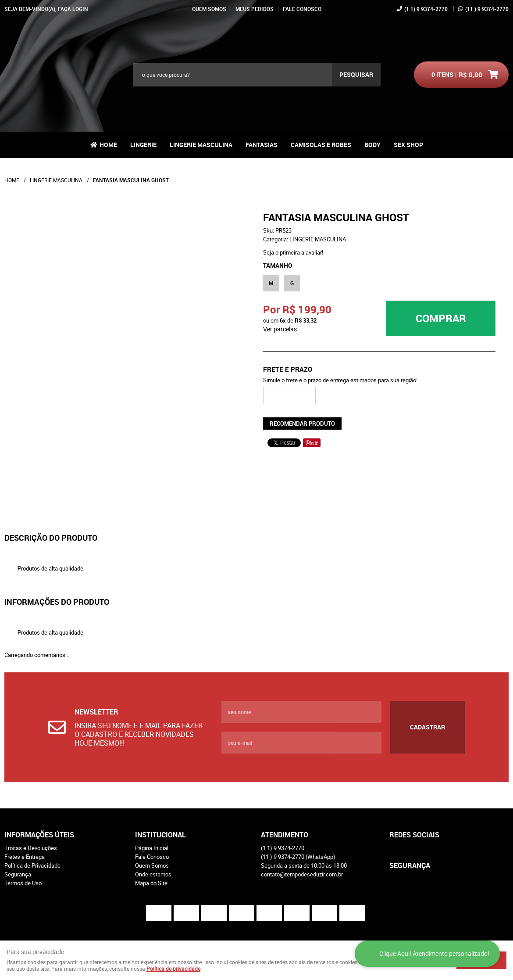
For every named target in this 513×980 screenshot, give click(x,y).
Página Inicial (152, 848)
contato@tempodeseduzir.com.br (302, 874)
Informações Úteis (39, 835)
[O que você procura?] (356, 75)
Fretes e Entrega (25, 857)
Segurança (18, 874)
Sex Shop (408, 145)
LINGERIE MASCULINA (201, 145)
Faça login (73, 9)
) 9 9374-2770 (487, 9)
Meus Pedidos (255, 9)
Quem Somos (209, 9)
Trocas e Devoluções (31, 848)
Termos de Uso (23, 883)
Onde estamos (153, 874)
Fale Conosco (302, 9)
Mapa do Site (151, 883)
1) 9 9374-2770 (426, 9)
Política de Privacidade (32, 865)
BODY (372, 145)
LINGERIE (143, 145)
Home (108, 145)
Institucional (160, 835)
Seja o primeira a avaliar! (293, 252)
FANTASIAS (262, 145)
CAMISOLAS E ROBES (321, 145)
